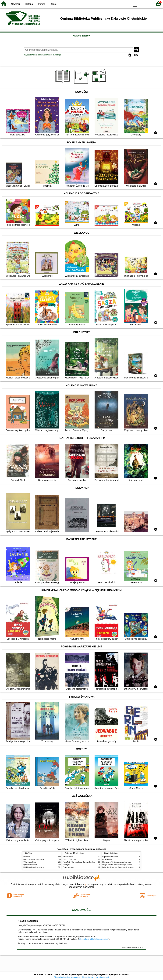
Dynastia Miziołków (30, 865)
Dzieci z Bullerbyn (69, 859)
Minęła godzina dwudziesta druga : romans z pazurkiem (122, 865)
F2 (147, 4)
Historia (29, 4)
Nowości (15, 4)
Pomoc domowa (69, 867)
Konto (53, 4)
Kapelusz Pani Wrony (110, 857)
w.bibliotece (79, 884)
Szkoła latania (68, 857)
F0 (135, 4)
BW (114, 4)
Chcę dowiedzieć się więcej (67, 977)
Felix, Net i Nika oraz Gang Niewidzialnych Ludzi (80, 862)
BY (127, 4)
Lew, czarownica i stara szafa (34, 859)
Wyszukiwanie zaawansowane (38, 55)
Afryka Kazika (107, 859)
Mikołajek (27, 857)
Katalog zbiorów (81, 36)
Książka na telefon (28, 921)
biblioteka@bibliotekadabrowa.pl (94, 939)
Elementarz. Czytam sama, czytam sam (117, 862)
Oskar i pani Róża (30, 862)
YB (121, 4)
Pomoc (42, 4)
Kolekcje (57, 55)
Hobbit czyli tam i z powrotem (34, 867)
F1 (140, 4)
